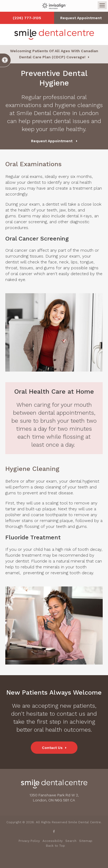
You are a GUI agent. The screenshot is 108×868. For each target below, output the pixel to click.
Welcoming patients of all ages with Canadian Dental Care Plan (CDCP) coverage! (54, 54)
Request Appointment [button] (81, 18)
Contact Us (52, 748)
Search (71, 841)
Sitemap (86, 841)
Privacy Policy (29, 841)
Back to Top (55, 846)
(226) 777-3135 (27, 18)
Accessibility (53, 841)
